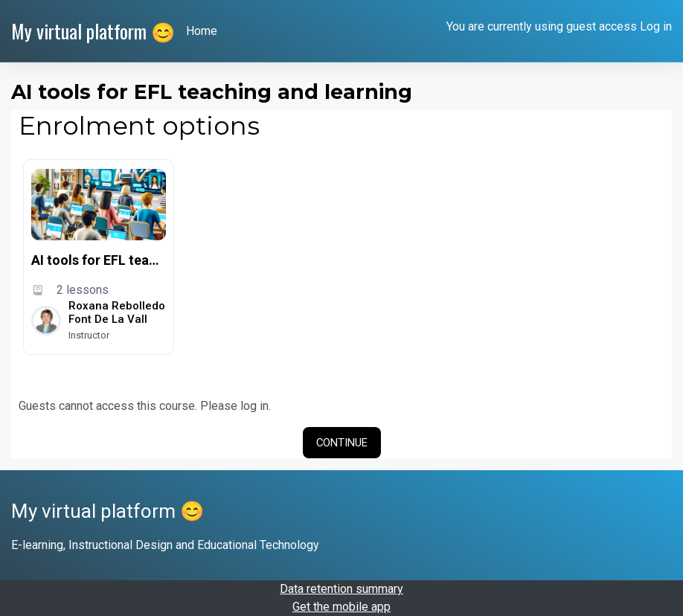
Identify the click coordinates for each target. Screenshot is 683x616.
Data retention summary (341, 589)
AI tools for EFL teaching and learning (99, 260)
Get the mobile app (341, 607)
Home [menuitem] (202, 31)
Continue (342, 443)
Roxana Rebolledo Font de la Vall (117, 312)
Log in (656, 26)
